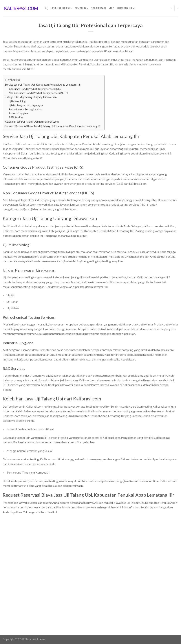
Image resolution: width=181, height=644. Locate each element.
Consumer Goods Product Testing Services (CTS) (35, 89)
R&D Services (16, 117)
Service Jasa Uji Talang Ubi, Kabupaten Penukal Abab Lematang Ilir (43, 85)
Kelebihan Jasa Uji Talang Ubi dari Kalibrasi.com (32, 122)
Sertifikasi (99, 8)
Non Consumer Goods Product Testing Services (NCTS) (39, 93)
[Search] (46, 8)
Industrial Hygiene (19, 113)
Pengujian (82, 8)
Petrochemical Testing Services (25, 109)
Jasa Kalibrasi (61, 8)
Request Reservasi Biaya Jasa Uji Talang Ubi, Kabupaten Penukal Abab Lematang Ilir (53, 126)
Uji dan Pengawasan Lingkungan (26, 105)
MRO (112, 8)
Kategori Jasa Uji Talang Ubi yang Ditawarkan (31, 97)
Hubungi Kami (126, 8)
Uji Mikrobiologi (18, 101)
